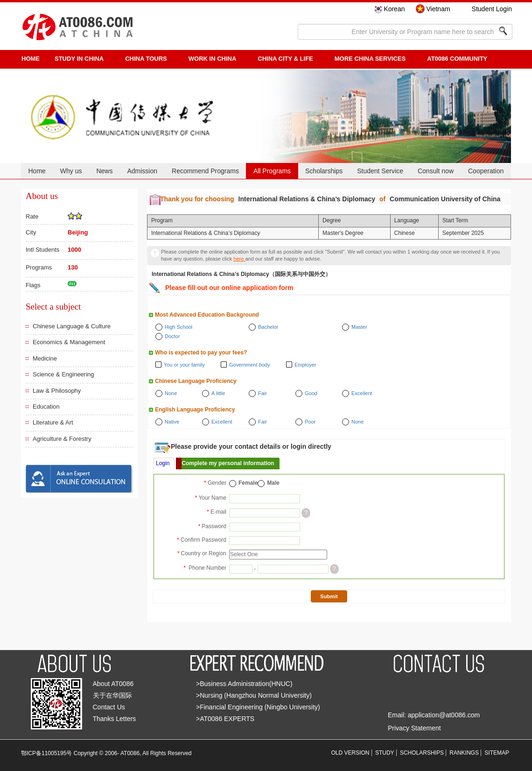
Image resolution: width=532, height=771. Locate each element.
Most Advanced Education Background (207, 315)
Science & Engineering (63, 374)
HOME (31, 59)
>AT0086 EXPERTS (225, 719)
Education (46, 407)
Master (359, 327)
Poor (310, 422)
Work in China (213, 59)
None (171, 393)
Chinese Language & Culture (72, 326)
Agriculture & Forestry (62, 439)
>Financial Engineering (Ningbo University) (258, 707)
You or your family (184, 365)
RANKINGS (464, 753)
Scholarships (324, 171)
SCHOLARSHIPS (422, 753)
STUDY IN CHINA (79, 59)
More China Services (370, 59)
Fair (262, 393)
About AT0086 (113, 684)
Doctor (172, 336)
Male (273, 483)
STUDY (385, 753)
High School (178, 327)
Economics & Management (69, 342)
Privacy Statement (414, 728)
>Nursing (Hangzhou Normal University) (254, 695)
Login (163, 463)
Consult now (436, 171)
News (104, 171)
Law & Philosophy (57, 391)
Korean (394, 9)
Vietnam (438, 9)
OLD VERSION (350, 753)
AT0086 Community (457, 59)
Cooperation (486, 171)
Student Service (380, 171)
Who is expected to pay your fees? (201, 353)
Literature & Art (53, 422)
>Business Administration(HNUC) (244, 684)
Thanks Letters (115, 719)
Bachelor (268, 327)
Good (311, 393)
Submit (329, 596)
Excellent (362, 393)
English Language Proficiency (195, 410)
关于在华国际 (112, 695)
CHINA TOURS (146, 59)
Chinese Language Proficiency (196, 381)
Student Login (492, 9)
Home (37, 171)
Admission (142, 171)
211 (72, 284)
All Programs (272, 171)
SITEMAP (497, 753)
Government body (249, 365)
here (239, 259)
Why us (71, 171)
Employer (305, 365)
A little (218, 393)
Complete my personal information (228, 463)
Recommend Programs (205, 171)
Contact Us (109, 707)
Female (248, 483)
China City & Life (285, 59)
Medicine (45, 358)
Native (172, 422)
